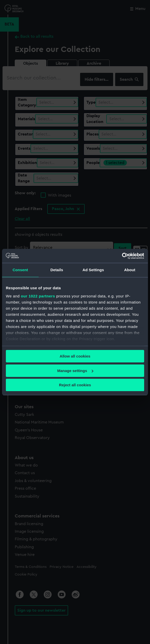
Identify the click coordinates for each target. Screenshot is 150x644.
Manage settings (75, 371)
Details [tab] (57, 270)
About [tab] (130, 270)
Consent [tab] (20, 270)
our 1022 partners (38, 296)
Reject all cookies (75, 385)
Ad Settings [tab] (93, 270)
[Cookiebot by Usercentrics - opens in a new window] (122, 256)
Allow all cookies (75, 356)
